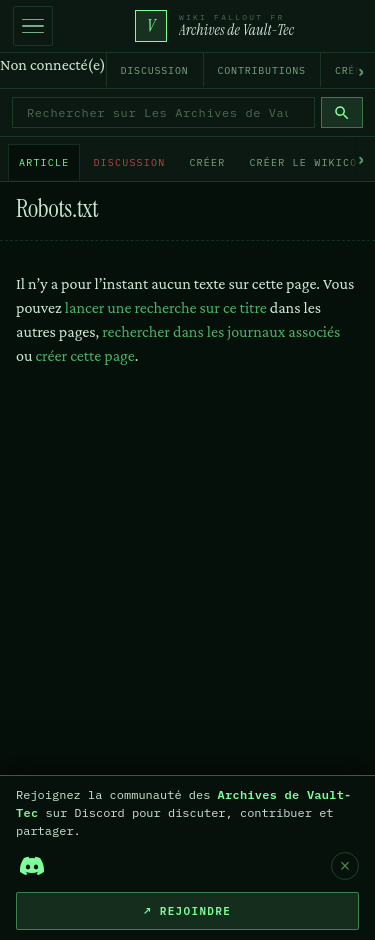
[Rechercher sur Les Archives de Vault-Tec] (163, 112)
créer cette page (84, 355)
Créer (207, 162)
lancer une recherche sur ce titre (166, 307)
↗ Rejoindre (187, 911)
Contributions (262, 70)
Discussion (155, 70)
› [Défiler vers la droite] (361, 71)
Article (44, 162)
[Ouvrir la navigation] (33, 26)
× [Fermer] (345, 866)
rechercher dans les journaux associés (221, 331)
